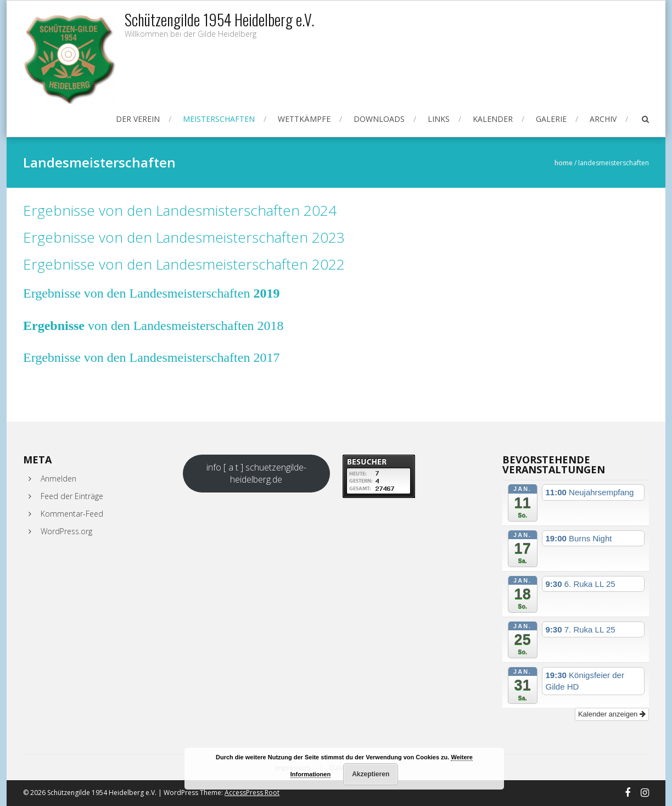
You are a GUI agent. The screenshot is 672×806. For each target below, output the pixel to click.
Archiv (603, 119)
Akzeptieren (371, 774)
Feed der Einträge (72, 496)
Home (564, 163)
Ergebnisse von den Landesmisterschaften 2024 (180, 210)
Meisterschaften (219, 119)
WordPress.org (66, 531)
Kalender (493, 119)
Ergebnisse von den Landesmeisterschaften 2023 (184, 237)
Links (439, 119)
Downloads (379, 119)
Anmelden (58, 478)
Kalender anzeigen (612, 714)
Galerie (551, 119)
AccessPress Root (252, 793)
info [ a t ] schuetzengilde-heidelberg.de (256, 473)
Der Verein (138, 119)
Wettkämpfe (304, 119)
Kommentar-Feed (72, 514)
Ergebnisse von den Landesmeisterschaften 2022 (184, 264)
